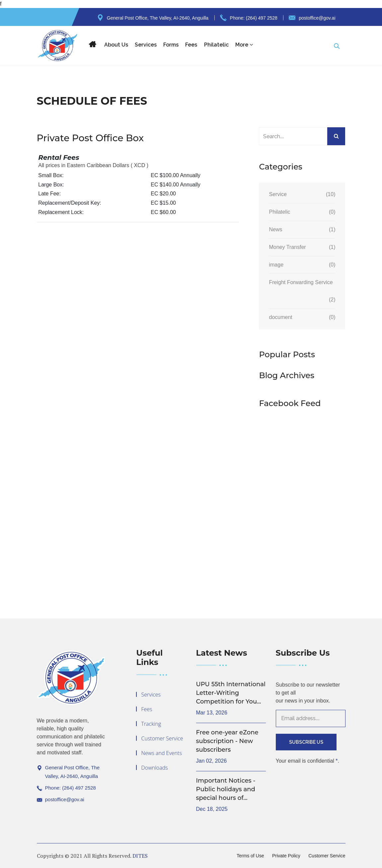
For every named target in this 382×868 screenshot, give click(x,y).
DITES (140, 856)
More (244, 45)
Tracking (151, 724)
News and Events (162, 753)
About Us (116, 45)
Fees (191, 45)
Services (146, 45)
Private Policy (286, 856)
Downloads (155, 768)
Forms (171, 45)
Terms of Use (250, 856)
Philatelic (216, 45)
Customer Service (162, 738)
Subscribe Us (306, 742)
